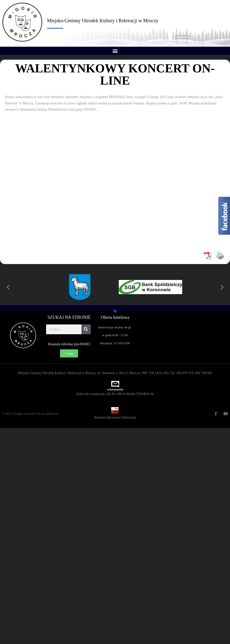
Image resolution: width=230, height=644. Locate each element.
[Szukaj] (86, 329)
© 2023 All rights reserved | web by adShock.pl (30, 414)
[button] (115, 51)
